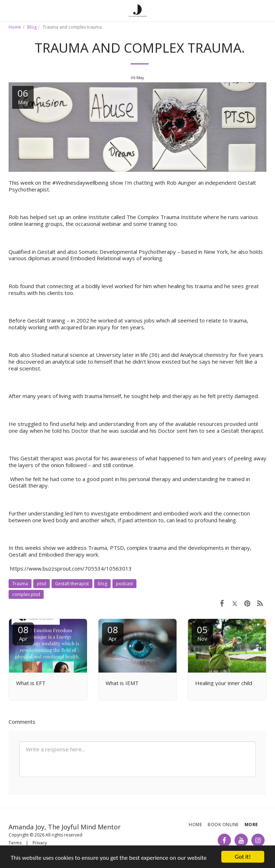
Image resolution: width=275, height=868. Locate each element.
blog (102, 584)
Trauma (20, 584)
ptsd (42, 584)
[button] (8, 10)
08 (23, 633)
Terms (15, 843)
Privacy (40, 843)
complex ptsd (26, 594)
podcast (124, 584)
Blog (32, 27)
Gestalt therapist (72, 584)
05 (202, 633)
